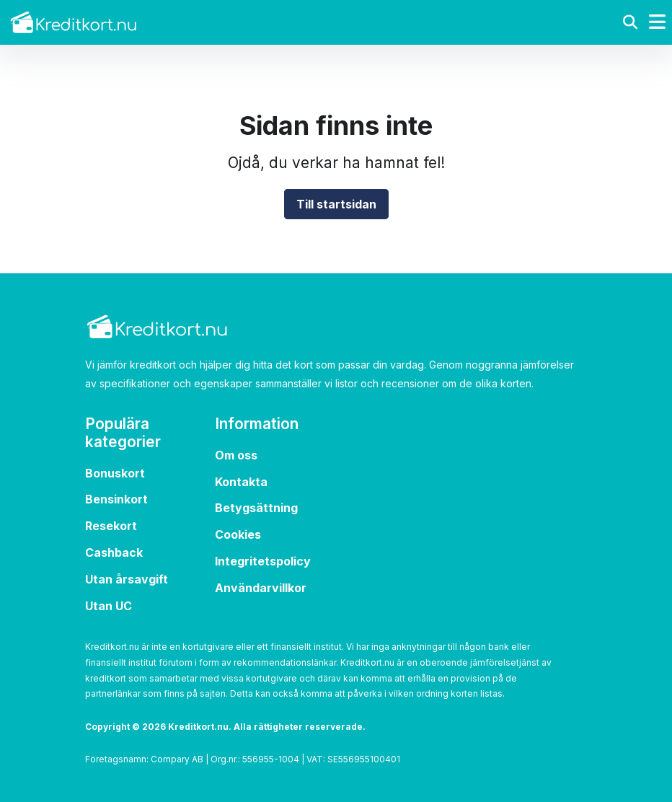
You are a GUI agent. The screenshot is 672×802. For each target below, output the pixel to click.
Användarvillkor (261, 588)
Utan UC (109, 606)
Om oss (236, 455)
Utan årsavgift (127, 579)
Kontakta (241, 482)
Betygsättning (256, 508)
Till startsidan (336, 204)
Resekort (111, 526)
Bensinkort (116, 499)
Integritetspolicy (263, 561)
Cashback (114, 552)
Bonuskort (115, 473)
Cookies (238, 534)
